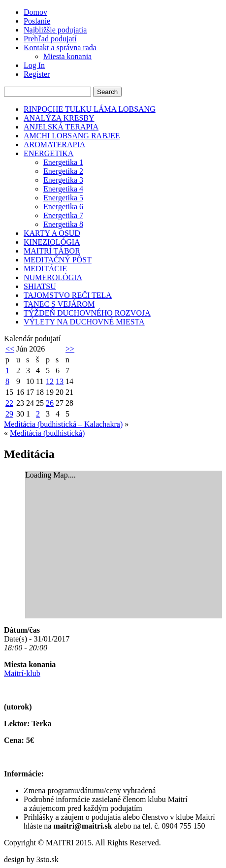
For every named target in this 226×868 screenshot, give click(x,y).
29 (9, 414)
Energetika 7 (63, 215)
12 (50, 381)
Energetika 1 (63, 162)
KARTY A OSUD (52, 233)
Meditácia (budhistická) (47, 433)
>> (70, 349)
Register (37, 74)
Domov (35, 12)
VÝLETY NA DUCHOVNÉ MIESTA (84, 322)
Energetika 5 (63, 198)
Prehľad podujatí (50, 39)
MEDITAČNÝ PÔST (58, 260)
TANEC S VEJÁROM (59, 304)
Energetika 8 (63, 224)
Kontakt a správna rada (60, 48)
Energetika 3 (63, 180)
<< (10, 349)
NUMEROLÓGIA (53, 277)
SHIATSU (40, 286)
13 (60, 381)
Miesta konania (67, 56)
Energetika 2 (63, 171)
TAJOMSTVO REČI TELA (68, 295)
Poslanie (37, 21)
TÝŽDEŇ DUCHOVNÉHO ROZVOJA (87, 313)
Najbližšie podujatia (55, 30)
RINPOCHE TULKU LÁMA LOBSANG (90, 109)
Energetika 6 (63, 207)
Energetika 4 (63, 189)
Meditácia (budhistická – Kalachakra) (63, 424)
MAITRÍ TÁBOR (52, 251)
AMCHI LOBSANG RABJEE (72, 136)
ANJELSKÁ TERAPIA (61, 127)
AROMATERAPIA (54, 145)
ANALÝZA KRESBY (59, 118)
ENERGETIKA (48, 153)
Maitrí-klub (22, 673)
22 (9, 403)
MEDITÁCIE (45, 269)
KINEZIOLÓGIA (52, 242)
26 (50, 403)
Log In (34, 65)
